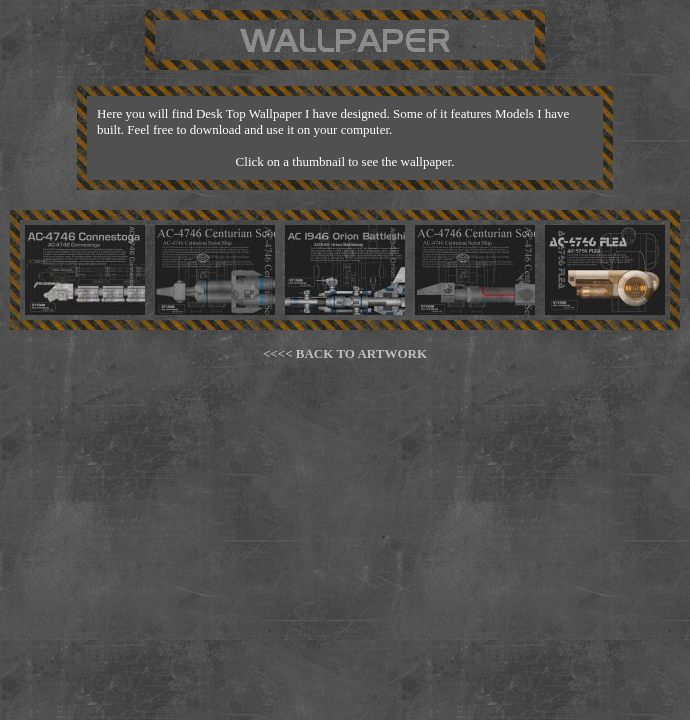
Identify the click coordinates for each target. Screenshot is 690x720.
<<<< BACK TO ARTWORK (345, 353)
